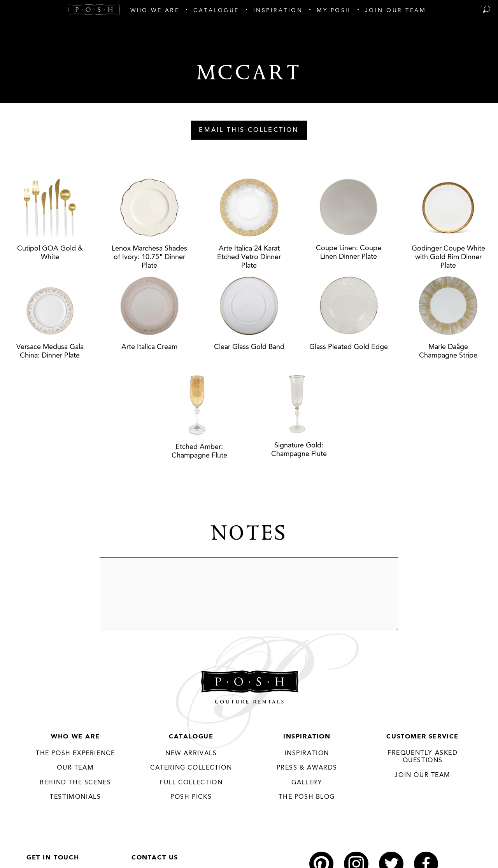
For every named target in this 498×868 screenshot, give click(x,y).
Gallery (307, 783)
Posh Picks (191, 797)
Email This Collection (249, 130)
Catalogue (191, 737)
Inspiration (307, 737)
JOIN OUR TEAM (423, 775)
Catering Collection (191, 768)
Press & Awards (307, 768)
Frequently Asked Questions (423, 757)
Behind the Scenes (75, 783)
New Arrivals (191, 754)
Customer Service (423, 737)
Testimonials (75, 797)
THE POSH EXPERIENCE (75, 754)
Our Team (75, 768)
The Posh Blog (307, 797)
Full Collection (191, 783)
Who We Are (75, 737)
